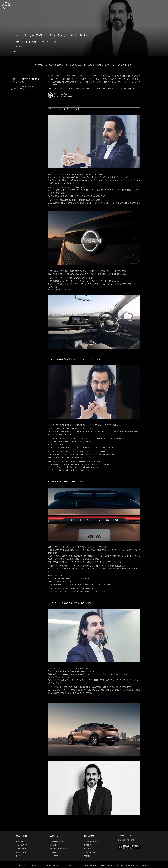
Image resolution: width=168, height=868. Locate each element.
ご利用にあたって (53, 865)
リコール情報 (67, 865)
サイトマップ (20, 865)
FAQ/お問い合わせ (90, 865)
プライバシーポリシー (36, 865)
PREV (15, 51)
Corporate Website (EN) (109, 865)
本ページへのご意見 (128, 865)
